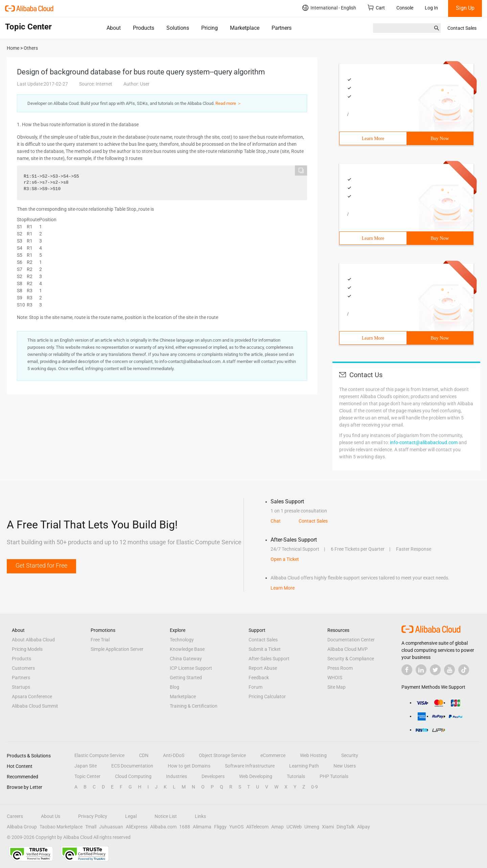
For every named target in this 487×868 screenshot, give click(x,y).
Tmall (91, 827)
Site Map (337, 687)
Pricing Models (27, 649)
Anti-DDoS (174, 755)
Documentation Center (351, 640)
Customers (23, 668)
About (114, 28)
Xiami (328, 827)
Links (200, 816)
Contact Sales (462, 28)
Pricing (210, 28)
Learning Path (304, 766)
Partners (282, 28)
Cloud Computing (133, 776)
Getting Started (186, 678)
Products (144, 28)
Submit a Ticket (265, 649)
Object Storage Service (222, 755)
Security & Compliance (351, 659)
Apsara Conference (32, 696)
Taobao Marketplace (61, 827)
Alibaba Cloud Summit (35, 706)
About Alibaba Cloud (33, 640)
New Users (345, 766)
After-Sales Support (269, 659)
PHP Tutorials (334, 776)
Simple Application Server (117, 649)
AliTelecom (257, 827)
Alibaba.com (163, 827)
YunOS (236, 827)
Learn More (373, 139)
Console (405, 8)
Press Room (340, 668)
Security (350, 755)
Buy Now (440, 139)
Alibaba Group (22, 827)
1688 (185, 827)
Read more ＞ (228, 103)
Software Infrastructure (250, 766)
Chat (276, 521)
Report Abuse (263, 668)
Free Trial (100, 640)
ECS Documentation (132, 766)
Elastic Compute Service (99, 755)
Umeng (312, 827)
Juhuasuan (111, 827)
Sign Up (465, 8)
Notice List (166, 816)
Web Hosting (313, 755)
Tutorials (296, 776)
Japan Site (86, 766)
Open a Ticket (285, 559)
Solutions (178, 28)
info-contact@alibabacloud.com (424, 442)
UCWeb (294, 827)
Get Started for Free (41, 565)
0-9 (315, 787)
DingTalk (345, 827)
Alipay (364, 827)
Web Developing (256, 776)
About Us (51, 816)
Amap (277, 827)
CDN (144, 755)
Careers (15, 816)
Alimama (202, 827)
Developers (213, 776)
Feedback (259, 678)
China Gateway (186, 659)
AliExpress (137, 827)
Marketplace (245, 28)
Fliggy (220, 827)
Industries (177, 776)
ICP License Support (191, 668)
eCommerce (273, 755)
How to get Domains (189, 766)
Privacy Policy (93, 816)
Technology (182, 640)
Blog (175, 687)
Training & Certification (194, 706)
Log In (431, 8)
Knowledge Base (187, 649)
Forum (256, 687)
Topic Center (87, 776)
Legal (131, 816)
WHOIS (335, 678)
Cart (376, 8)
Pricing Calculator (267, 696)
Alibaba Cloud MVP (347, 649)
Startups (21, 687)
